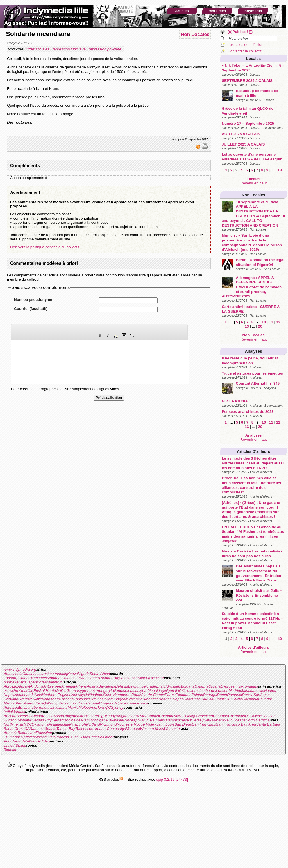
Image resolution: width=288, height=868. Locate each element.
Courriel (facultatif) (31, 309)
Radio (16, 741)
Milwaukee (114, 720)
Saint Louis (165, 724)
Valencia (136, 699)
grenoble (89, 691)
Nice (38, 695)
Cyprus (226, 686)
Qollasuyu (51, 703)
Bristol (161, 686)
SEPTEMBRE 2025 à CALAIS (247, 81)
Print (7, 741)
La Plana (150, 691)
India (8, 712)
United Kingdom (115, 699)
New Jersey (194, 720)
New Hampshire (171, 720)
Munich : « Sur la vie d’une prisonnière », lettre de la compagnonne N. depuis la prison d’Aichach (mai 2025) (252, 242)
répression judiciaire (69, 49)
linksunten (191, 691)
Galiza (61, 691)
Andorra (36, 686)
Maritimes (39, 678)
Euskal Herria (45, 691)
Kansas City (41, 720)
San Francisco (204, 724)
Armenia (68, 686)
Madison (63, 720)
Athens (81, 686)
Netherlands (24, 695)
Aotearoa (11, 707)
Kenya (72, 674)
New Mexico (214, 720)
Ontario (67, 678)
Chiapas (177, 699)
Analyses (253, 351)
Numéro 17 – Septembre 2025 (248, 123)
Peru (19, 703)
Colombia (250, 699)
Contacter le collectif (244, 51)
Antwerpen (52, 686)
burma (9, 682)
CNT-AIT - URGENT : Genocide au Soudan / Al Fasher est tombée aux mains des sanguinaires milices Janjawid (253, 534)
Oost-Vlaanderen (117, 695)
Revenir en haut (253, 183)
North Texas (14, 724)
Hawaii (256, 716)
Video (45, 741)
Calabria (201, 686)
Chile (188, 699)
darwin (50, 707)
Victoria (144, 678)
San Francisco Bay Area (236, 724)
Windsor (157, 678)
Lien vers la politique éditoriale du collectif (45, 247)
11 (271, 322)
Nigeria (84, 674)
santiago (80, 703)
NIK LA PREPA (235, 401)
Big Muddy (107, 716)
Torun (55, 699)
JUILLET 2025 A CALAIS (243, 144)
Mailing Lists (45, 737)
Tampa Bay (66, 729)
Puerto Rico (33, 703)
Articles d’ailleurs (253, 451)
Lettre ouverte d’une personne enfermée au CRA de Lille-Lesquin (252, 157)
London (222, 691)
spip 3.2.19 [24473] (172, 779)
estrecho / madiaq (52, 674)
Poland (197, 695)
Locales (253, 59)
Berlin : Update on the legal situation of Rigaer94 (260, 262)
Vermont (133, 729)
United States (15, 745)
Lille (180, 691)
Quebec (92, 678)
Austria (93, 686)
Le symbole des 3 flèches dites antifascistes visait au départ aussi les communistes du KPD (253, 463)
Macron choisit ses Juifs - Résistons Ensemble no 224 (259, 595)
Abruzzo (11, 686)
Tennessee (84, 729)
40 (280, 639)
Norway (78, 695)
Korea (42, 682)
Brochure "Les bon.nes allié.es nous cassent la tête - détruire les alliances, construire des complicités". (251, 485)
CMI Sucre (233, 699)
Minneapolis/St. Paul (140, 720)
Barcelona (107, 686)
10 (264, 322)
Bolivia (164, 699)
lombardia (208, 691)
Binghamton (126, 716)
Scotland (11, 699)
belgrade (149, 686)
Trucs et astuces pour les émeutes (252, 373)
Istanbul (129, 691)
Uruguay (106, 703)
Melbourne (88, 707)
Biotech (10, 750)
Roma (222, 695)
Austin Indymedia (68, 716)
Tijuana (93, 703)
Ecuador (265, 699)
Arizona (10, 716)
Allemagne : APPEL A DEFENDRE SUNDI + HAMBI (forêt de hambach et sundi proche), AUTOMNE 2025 (252, 287)
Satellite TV (31, 741)
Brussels (174, 686)
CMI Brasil (216, 699)
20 (260, 326)
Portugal (210, 695)
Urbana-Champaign (110, 729)
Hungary (103, 691)
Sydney (117, 707)
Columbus (237, 716)
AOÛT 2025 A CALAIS (241, 134)
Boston (142, 716)
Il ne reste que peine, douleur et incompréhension (250, 361)
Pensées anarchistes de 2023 (248, 412)
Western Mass (152, 729)
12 (278, 322)
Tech (94, 737)
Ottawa (80, 678)
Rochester (125, 724)
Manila (52, 682)
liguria (171, 691)
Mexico (10, 703)
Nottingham (94, 695)
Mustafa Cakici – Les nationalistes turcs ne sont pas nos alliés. (252, 554)
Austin (48, 716)
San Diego (183, 724)
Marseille (257, 691)
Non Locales (254, 195)
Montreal (54, 678)
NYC (28, 724)
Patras (170, 695)
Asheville (24, 716)
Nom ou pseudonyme (33, 300)
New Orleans (235, 720)
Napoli (9, 695)
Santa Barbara (268, 724)
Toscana (67, 699)
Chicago (189, 716)
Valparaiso (122, 703)
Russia (248, 695)
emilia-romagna (245, 686)
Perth (101, 707)
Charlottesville (171, 716)
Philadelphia (59, 724)
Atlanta (37, 716)
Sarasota (37, 729)
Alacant (24, 686)
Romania (234, 695)
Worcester (172, 729)
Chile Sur (200, 699)
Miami (85, 720)
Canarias (30, 674)
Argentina (151, 699)
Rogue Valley (145, 724)
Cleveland (204, 716)
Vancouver (129, 678)
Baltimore (90, 716)
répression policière (106, 49)
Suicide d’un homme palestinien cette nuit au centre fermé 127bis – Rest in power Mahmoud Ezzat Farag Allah (252, 621)
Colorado (221, 716)
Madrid (234, 691)
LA (54, 720)
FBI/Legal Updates (19, 737)
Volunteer (106, 737)
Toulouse (81, 699)
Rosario (66, 703)
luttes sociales (38, 49)
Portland (93, 724)
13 (280, 170)
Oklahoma (40, 724)
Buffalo (153, 716)
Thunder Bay (109, 678)
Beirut (23, 733)
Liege (161, 691)
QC (61, 682)
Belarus (122, 686)
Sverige (25, 699)
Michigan (98, 720)
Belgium (135, 686)
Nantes (270, 691)
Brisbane (26, 707)
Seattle (51, 729)
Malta (245, 691)
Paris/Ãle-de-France (148, 695)
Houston (269, 716)
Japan (32, 682)
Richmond (108, 724)
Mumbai (18, 712)
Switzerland (41, 699)
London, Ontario (17, 678)
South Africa (100, 674)
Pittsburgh (78, 724)
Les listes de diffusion (245, 45)
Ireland (116, 691)
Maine (75, 720)
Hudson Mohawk (18, 720)
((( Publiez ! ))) (240, 32)
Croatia (215, 686)
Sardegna (262, 695)
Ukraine (95, 699)
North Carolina (258, 720)
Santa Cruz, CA (17, 729)
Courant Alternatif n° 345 (258, 383)
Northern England (56, 695)
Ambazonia (13, 674)
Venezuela (140, 703)
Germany (74, 691)
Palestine (44, 733)
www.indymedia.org (20, 669)
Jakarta (21, 682)
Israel (32, 733)
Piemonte (183, 695)
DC (248, 716)
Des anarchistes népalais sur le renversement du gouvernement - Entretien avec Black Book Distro (258, 573)
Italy (139, 691)
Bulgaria (188, 686)
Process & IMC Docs (73, 737)
